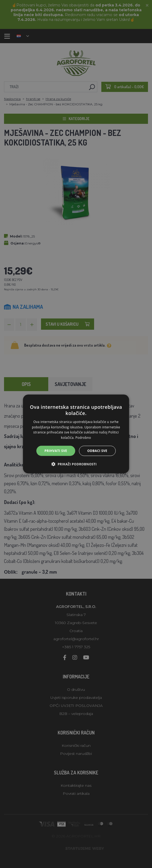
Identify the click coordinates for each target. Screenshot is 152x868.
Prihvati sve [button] (56, 451)
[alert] (76, 434)
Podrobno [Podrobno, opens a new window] (83, 438)
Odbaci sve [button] (97, 451)
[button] (76, 464)
